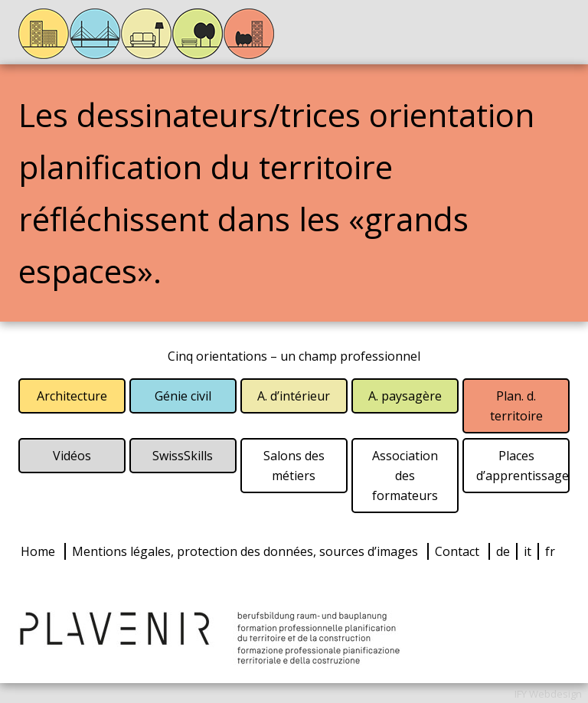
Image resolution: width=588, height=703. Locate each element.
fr (550, 551)
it (528, 551)
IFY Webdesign (548, 694)
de (503, 551)
